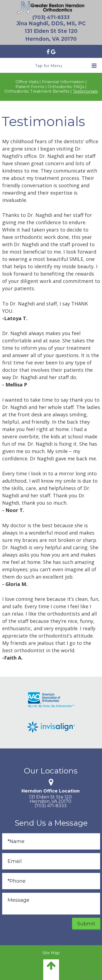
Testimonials (85, 91)
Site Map (51, 953)
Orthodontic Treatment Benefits (37, 91)
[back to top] (51, 970)
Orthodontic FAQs (66, 87)
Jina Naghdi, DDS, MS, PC (51, 24)
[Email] (51, 861)
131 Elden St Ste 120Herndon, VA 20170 (50, 799)
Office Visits (27, 82)
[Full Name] (51, 841)
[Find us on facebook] (49, 51)
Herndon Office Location (51, 791)
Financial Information (63, 82)
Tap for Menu (66, 66)
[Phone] (51, 881)
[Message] (51, 904)
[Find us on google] (53, 51)
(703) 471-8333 (51, 18)
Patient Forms (30, 87)
